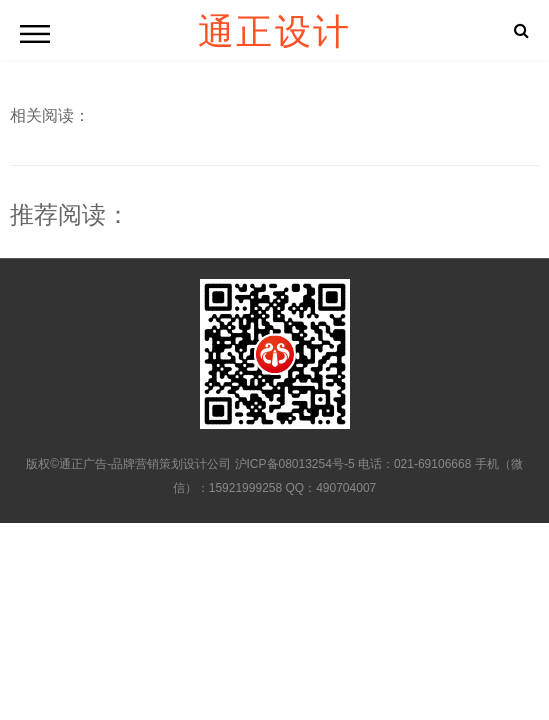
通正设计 (275, 30)
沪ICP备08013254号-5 (295, 464)
